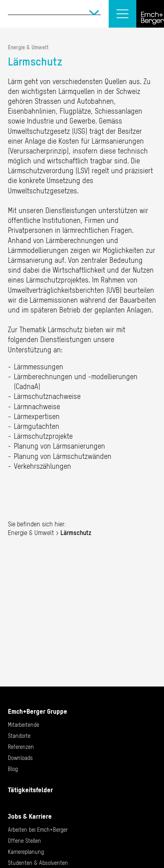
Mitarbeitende (24, 725)
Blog (13, 769)
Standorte (19, 736)
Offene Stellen (25, 841)
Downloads (20, 758)
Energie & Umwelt (28, 47)
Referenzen (21, 747)
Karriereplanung (26, 852)
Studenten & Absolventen (38, 863)
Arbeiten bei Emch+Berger (38, 830)
